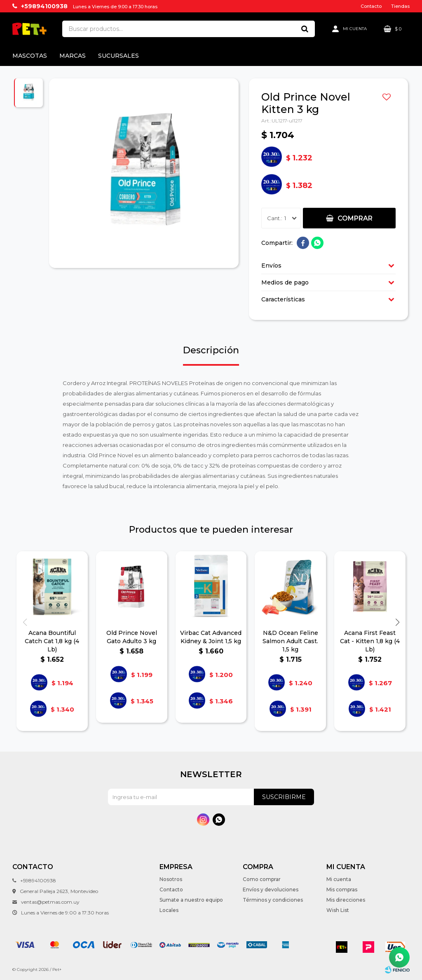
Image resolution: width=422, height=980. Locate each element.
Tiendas (400, 6)
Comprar (355, 218)
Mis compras (342, 890)
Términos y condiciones (273, 900)
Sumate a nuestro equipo (191, 900)
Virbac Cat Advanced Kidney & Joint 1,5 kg (211, 637)
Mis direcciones (346, 900)
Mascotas (30, 56)
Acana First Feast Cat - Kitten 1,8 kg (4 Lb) (370, 641)
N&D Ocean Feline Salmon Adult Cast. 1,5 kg (290, 641)
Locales (169, 910)
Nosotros (171, 879)
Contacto (371, 6)
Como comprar (262, 879)
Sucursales (118, 56)
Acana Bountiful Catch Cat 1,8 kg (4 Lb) (52, 641)
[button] (397, 622)
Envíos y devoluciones (271, 890)
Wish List (338, 910)
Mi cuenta (339, 879)
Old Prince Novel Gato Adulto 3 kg (132, 637)
